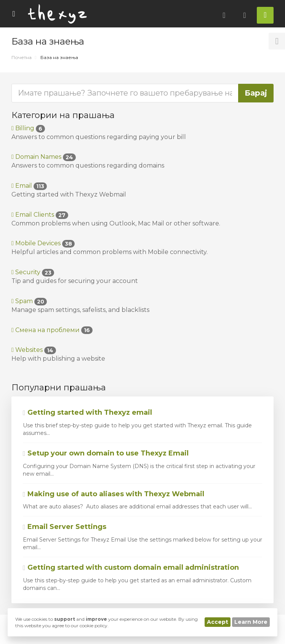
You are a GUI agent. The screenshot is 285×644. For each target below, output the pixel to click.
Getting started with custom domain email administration (131, 567)
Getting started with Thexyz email (87, 412)
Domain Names (44, 157)
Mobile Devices (43, 243)
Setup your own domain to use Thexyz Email (106, 453)
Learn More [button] (251, 622)
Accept (218, 622)
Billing (28, 128)
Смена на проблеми (52, 330)
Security (33, 272)
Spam (29, 301)
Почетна (22, 57)
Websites (34, 350)
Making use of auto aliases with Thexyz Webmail (114, 494)
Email (29, 186)
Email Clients (40, 215)
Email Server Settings (65, 527)
